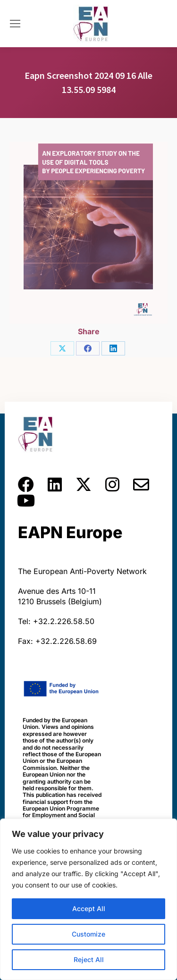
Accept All (89, 908)
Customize (88, 934)
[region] (88, 899)
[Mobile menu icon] (15, 24)
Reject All (89, 959)
